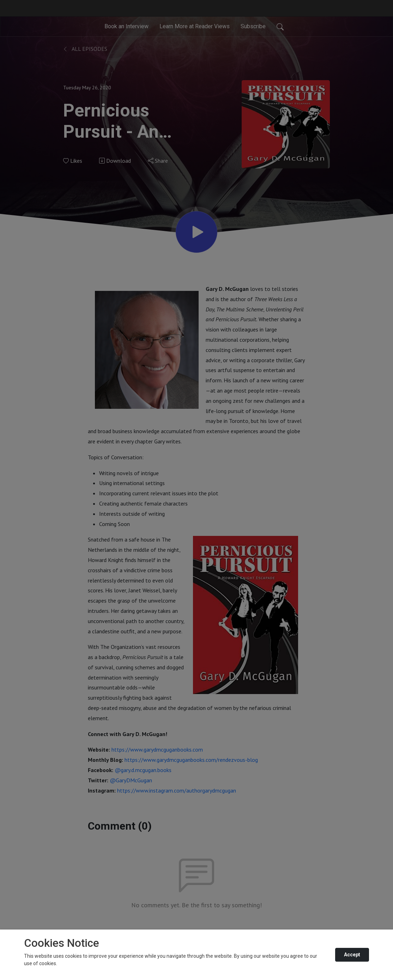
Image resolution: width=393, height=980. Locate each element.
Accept (352, 955)
